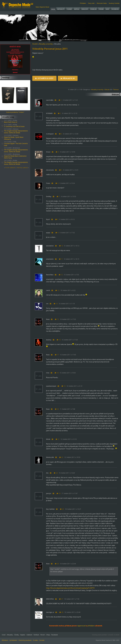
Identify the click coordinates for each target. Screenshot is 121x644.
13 (57, 290)
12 (61, 275)
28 (61, 612)
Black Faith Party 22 (11, 122)
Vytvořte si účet (44, 78)
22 (61, 457)
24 (59, 493)
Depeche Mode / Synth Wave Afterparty (14, 138)
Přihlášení (83, 3)
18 (57, 373)
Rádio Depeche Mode (42, 7)
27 (61, 599)
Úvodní (35, 44)
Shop (107, 9)
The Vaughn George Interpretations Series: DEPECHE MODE (16, 132)
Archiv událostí (10, 168)
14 (56, 304)
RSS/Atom (5, 640)
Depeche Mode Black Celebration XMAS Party (15, 157)
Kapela (77, 9)
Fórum (101, 9)
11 (61, 259)
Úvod (53, 9)
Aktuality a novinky (46, 44)
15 (57, 319)
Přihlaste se (68, 78)
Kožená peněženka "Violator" (15, 112)
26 (57, 564)
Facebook (115, 9)
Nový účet (91, 3)
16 (59, 340)
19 (64, 386)
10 (61, 246)
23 (56, 473)
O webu (36, 640)
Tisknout (116, 89)
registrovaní (81, 626)
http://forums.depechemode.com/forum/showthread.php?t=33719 (70, 588)
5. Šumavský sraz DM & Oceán (14, 126)
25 (62, 509)
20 (57, 409)
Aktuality (61, 9)
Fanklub (93, 9)
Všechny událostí (22, 168)
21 (58, 439)
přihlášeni (91, 626)
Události (85, 9)
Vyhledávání (13, 640)
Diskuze (107, 89)
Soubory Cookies (114, 3)
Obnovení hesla (102, 3)
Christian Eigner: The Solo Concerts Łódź (16, 144)
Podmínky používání (25, 640)
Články (69, 9)
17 (57, 355)
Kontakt (42, 640)
